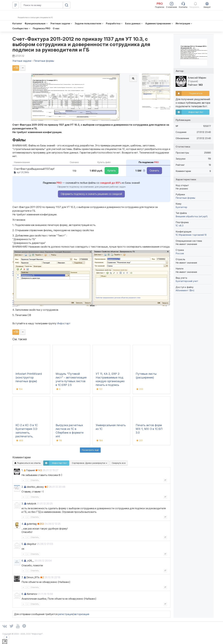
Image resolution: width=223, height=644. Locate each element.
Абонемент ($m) (185, 290)
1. (22, 470)
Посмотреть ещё (90, 450)
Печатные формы (185, 198)
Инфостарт (64, 323)
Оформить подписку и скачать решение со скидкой (91, 194)
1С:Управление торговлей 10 (191, 235)
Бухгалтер (181, 207)
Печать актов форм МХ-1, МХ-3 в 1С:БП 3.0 (149, 429)
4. (23, 524)
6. (23, 561)
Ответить (35, 480)
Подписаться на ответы (27, 463)
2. (23, 487)
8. (23, 594)
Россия (180, 253)
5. (23, 544)
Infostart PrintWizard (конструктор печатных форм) (29, 377)
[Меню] (16, 5)
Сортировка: (90, 463)
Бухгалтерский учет (187, 281)
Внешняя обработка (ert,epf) (192, 216)
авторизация (82, 614)
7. (22, 577)
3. (23, 504)
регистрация (66, 614)
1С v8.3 (179, 226)
